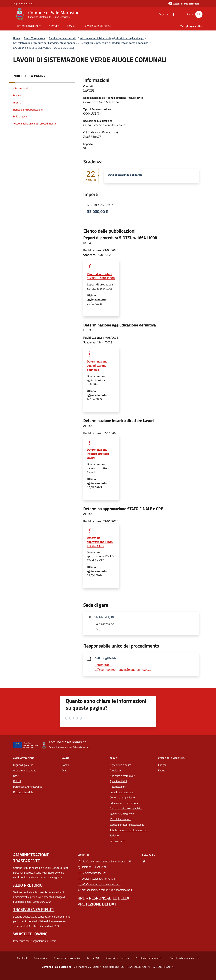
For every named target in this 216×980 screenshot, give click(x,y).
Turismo (114, 835)
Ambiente (115, 770)
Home (16, 38)
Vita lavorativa (118, 841)
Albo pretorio (28, 885)
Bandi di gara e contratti (63, 38)
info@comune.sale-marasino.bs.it (99, 884)
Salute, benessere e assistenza (127, 825)
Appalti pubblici (118, 781)
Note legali (22, 958)
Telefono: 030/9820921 (93, 867)
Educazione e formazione (124, 803)
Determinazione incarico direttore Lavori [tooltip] (98, 454)
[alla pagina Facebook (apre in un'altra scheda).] (172, 14)
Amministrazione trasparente (31, 858)
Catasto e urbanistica (122, 792)
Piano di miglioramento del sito (184, 958)
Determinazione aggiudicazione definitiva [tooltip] (97, 365)
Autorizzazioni (118, 787)
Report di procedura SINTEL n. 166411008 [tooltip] (101, 276)
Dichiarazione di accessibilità (67, 958)
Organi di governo (23, 765)
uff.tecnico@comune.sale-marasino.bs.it (123, 670)
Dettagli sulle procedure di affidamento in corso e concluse (114, 43)
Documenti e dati (23, 792)
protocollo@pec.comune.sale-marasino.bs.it (105, 890)
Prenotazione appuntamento (149, 958)
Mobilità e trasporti (132, 819)
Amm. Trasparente (34, 38)
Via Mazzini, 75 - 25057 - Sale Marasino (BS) (108, 861)
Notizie (65, 765)
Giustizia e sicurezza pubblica (126, 808)
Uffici (16, 776)
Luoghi (162, 765)
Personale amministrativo (28, 787)
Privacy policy (40, 958)
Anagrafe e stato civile (122, 776)
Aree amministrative (25, 770)
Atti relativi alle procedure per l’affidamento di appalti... (45, 43)
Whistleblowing (30, 934)
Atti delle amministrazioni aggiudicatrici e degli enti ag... (112, 38)
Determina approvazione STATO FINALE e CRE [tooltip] (100, 542)
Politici (17, 781)
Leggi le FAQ (93, 958)
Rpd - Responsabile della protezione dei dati (103, 901)
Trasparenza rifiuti (34, 909)
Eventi (162, 770)
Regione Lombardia (23, 3)
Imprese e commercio (122, 814)
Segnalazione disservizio (117, 958)
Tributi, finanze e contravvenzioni (128, 830)
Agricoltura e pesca (121, 765)
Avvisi (65, 770)
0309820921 (103, 665)
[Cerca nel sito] (199, 14)
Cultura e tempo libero (122, 797)
